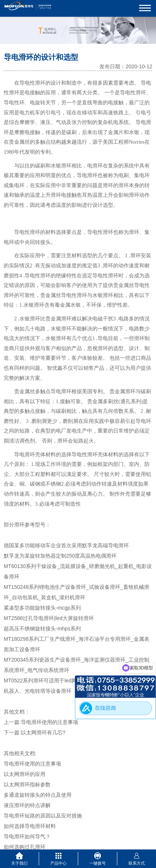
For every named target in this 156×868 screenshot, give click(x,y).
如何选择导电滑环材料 (30, 826)
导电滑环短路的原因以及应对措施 (43, 816)
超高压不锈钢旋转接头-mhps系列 (42, 629)
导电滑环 (25, 455)
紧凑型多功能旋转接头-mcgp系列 (42, 608)
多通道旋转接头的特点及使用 (38, 795)
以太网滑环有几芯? (43, 732)
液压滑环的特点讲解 (27, 805)
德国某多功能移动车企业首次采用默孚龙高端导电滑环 (66, 545)
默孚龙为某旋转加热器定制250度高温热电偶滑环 (60, 556)
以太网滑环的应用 (25, 774)
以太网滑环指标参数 (27, 784)
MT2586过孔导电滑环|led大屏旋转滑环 (49, 618)
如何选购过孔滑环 (25, 847)
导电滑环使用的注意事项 (50, 722)
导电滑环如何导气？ (27, 836)
